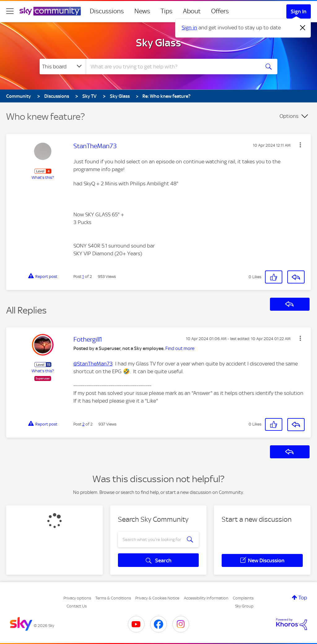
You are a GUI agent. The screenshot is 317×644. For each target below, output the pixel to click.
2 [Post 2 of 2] (83, 424)
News (142, 11)
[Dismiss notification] (303, 28)
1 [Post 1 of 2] (83, 277)
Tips (167, 11)
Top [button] (303, 598)
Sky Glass (158, 43)
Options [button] (289, 116)
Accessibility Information (206, 598)
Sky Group (244, 606)
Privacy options (77, 598)
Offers (220, 11)
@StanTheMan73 (93, 364)
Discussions (107, 11)
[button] (300, 145)
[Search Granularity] (63, 67)
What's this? (43, 177)
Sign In (299, 11)
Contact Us (77, 606)
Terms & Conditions (113, 598)
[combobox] (172, 67)
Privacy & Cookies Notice (157, 598)
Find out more (180, 348)
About (192, 11)
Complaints (243, 598)
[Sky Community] (50, 11)
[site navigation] (10, 11)
